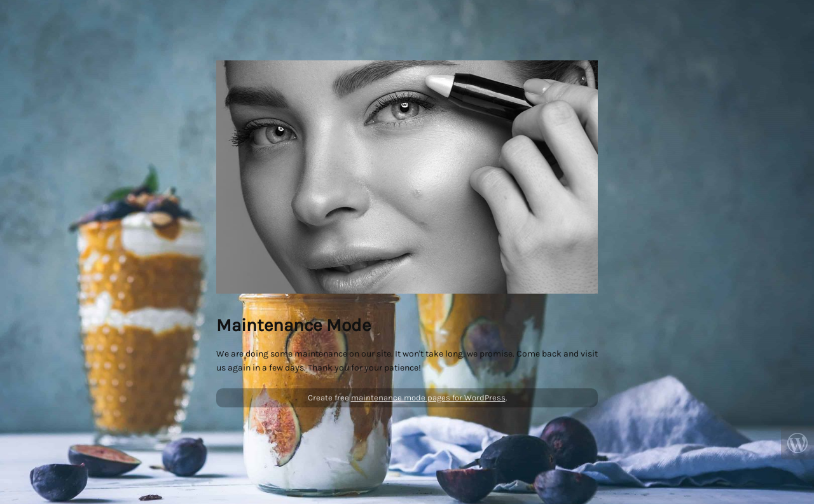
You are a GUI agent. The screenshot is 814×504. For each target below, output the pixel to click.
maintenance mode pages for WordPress (428, 398)
